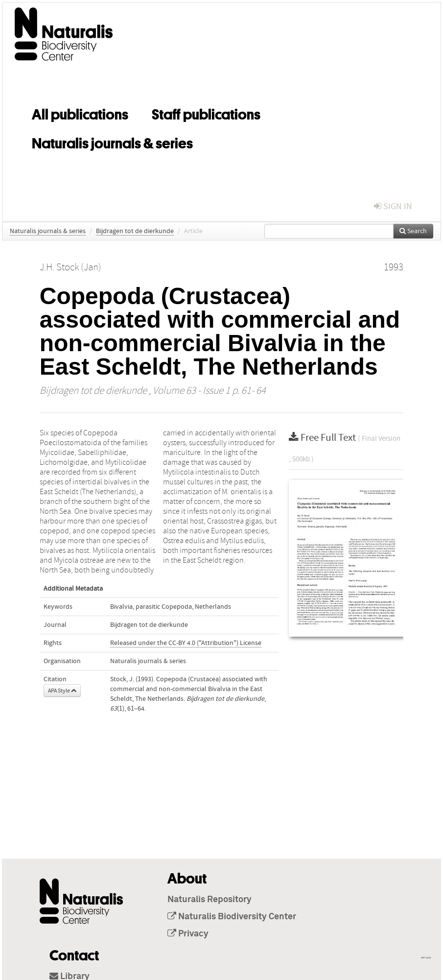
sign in (393, 206)
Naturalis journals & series (112, 142)
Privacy (188, 934)
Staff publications (206, 113)
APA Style (62, 691)
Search (413, 231)
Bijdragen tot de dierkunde (135, 231)
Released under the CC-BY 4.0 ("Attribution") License (186, 643)
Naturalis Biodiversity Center (232, 917)
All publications (80, 113)
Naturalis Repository (210, 900)
